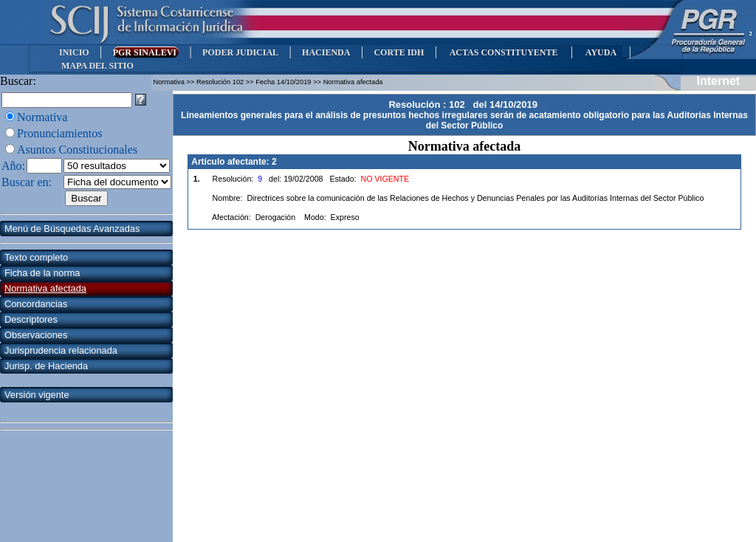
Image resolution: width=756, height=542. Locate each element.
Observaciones (36, 335)
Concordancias (36, 304)
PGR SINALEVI (146, 52)
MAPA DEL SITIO (97, 66)
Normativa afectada (45, 288)
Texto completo (36, 257)
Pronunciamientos (60, 133)
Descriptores (31, 319)
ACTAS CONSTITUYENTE (504, 52)
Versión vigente (37, 395)
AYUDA (601, 52)
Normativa (42, 117)
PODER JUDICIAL (240, 52)
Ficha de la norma (42, 273)
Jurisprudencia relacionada (61, 350)
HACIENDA (326, 52)
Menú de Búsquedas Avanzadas (72, 229)
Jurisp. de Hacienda (46, 366)
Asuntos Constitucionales (77, 150)
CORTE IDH (399, 52)
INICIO (74, 52)
